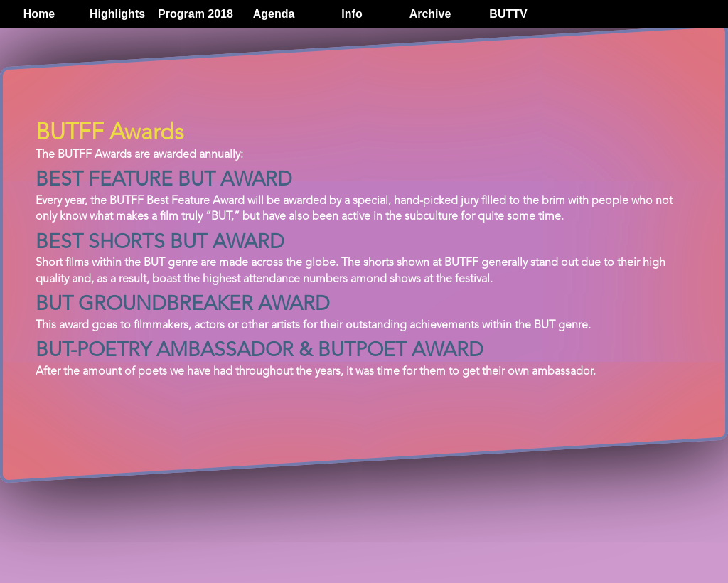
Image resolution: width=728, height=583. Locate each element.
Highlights (117, 14)
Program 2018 (196, 14)
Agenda (274, 14)
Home (39, 14)
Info (352, 14)
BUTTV (508, 14)
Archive (430, 14)
